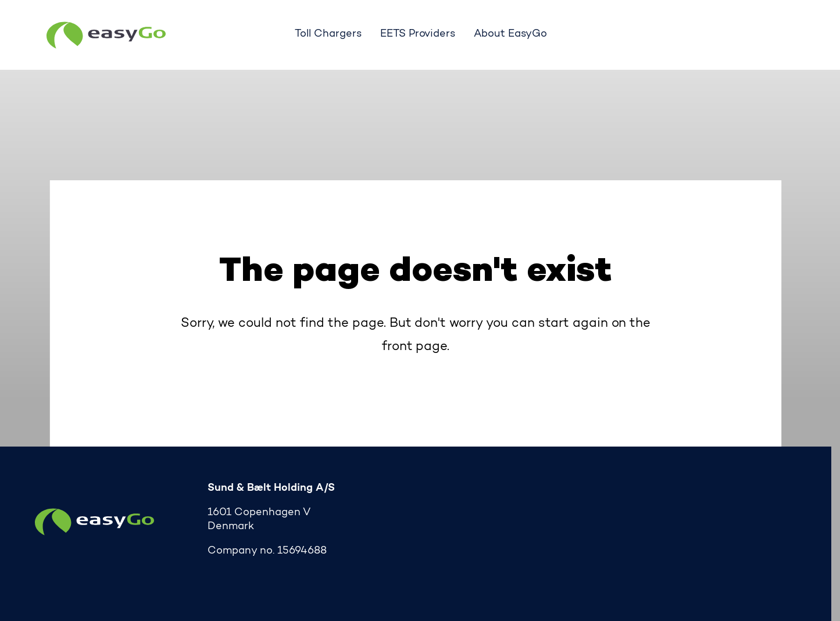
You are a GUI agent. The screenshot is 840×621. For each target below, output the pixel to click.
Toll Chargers (328, 34)
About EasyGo (510, 34)
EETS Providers (418, 34)
